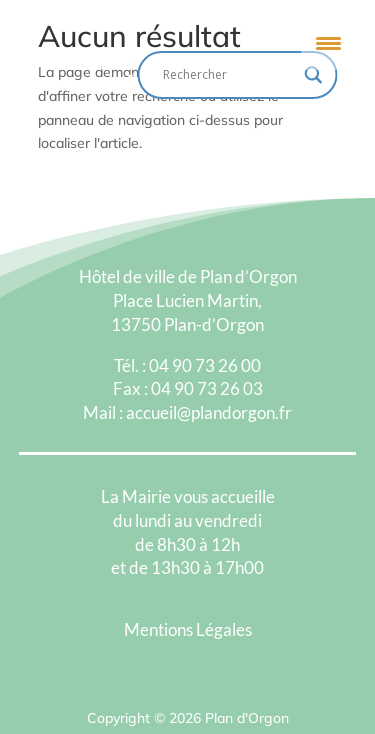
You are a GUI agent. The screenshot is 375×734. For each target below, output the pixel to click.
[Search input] (229, 75)
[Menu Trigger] (328, 42)
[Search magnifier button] (314, 75)
